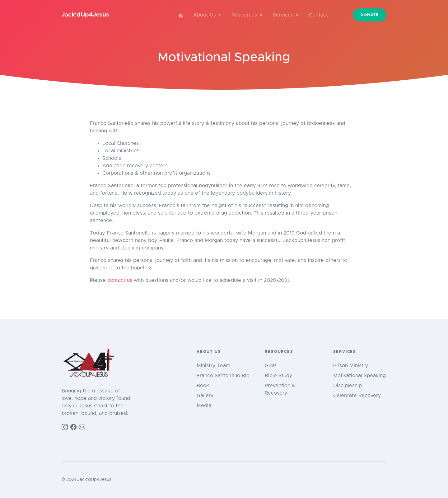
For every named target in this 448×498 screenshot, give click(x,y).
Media (204, 406)
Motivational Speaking (359, 376)
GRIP (270, 366)
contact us (120, 280)
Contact (318, 15)
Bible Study (278, 376)
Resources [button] (247, 15)
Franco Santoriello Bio (223, 376)
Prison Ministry (351, 366)
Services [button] (286, 15)
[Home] (181, 15)
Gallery (205, 396)
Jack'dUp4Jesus (85, 15)
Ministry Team (213, 366)
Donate (370, 15)
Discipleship (348, 386)
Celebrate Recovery (357, 396)
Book (203, 386)
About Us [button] (207, 15)
